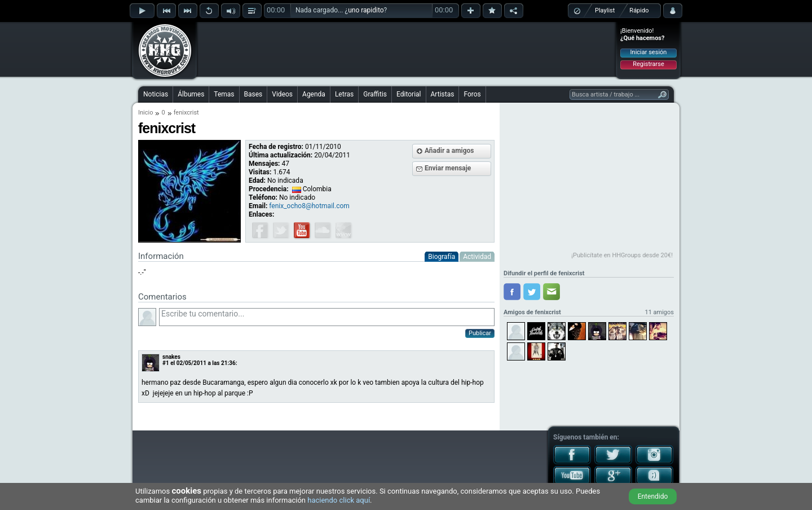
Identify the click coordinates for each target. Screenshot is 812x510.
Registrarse (648, 64)
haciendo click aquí (339, 500)
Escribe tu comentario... (327, 317)
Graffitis (375, 94)
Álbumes (191, 94)
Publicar (480, 333)
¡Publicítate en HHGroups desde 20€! (622, 255)
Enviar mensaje (448, 168)
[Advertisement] (407, 49)
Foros (472, 94)
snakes (171, 357)
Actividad (477, 257)
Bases (253, 94)
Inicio (145, 113)
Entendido (653, 496)
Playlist (605, 10)
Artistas (443, 94)
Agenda (314, 94)
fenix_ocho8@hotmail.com (309, 206)
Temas (224, 94)
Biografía (442, 257)
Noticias (156, 94)
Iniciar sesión (649, 52)
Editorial (409, 94)
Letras (344, 94)
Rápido (639, 10)
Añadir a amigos (449, 151)
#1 (166, 363)
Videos (282, 94)
